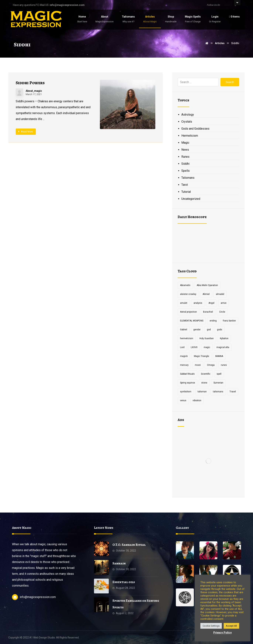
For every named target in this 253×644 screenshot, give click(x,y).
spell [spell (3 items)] (219, 374)
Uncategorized (191, 199)
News (185, 150)
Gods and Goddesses (195, 129)
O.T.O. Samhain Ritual (129, 545)
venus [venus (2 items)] (183, 400)
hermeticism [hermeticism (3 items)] (187, 338)
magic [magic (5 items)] (207, 347)
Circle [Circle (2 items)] (222, 312)
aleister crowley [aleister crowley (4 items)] (188, 294)
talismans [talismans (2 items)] (218, 392)
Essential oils (124, 582)
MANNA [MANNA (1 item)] (219, 356)
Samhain (119, 563)
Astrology (188, 115)
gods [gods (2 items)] (220, 330)
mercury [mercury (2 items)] (184, 365)
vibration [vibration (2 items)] (197, 400)
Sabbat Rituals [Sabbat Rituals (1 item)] (187, 374)
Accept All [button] (231, 626)
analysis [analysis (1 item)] (198, 303)
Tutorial (186, 192)
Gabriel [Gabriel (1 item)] (184, 330)
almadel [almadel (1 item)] (220, 294)
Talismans (188, 178)
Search (230, 82)
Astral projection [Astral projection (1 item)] (188, 312)
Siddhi (185, 164)
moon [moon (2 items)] (198, 365)
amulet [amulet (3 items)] (184, 303)
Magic (185, 143)
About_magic (34, 91)
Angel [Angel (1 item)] (211, 303)
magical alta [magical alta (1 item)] (223, 347)
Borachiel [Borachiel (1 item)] (208, 312)
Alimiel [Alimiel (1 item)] (206, 294)
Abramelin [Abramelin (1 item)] (185, 285)
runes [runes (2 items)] (224, 365)
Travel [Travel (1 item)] (233, 392)
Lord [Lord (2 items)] (182, 347)
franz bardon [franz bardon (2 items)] (229, 321)
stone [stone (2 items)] (204, 383)
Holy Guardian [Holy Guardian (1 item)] (207, 338)
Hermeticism (190, 136)
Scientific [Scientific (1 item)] (206, 374)
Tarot (185, 185)
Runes (185, 157)
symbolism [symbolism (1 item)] (186, 392)
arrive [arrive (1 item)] (224, 303)
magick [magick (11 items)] (184, 356)
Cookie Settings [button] (211, 626)
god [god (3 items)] (209, 330)
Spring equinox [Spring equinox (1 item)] (188, 383)
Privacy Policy (223, 633)
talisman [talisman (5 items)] (202, 392)
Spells (186, 171)
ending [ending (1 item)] (213, 321)
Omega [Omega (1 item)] (211, 365)
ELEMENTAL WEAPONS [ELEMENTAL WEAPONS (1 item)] (192, 321)
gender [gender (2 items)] (197, 330)
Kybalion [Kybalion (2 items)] (224, 338)
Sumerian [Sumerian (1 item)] (218, 383)
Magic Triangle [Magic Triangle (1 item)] (201, 356)
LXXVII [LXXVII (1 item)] (194, 347)
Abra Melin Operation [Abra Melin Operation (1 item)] (207, 285)
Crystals (187, 122)
